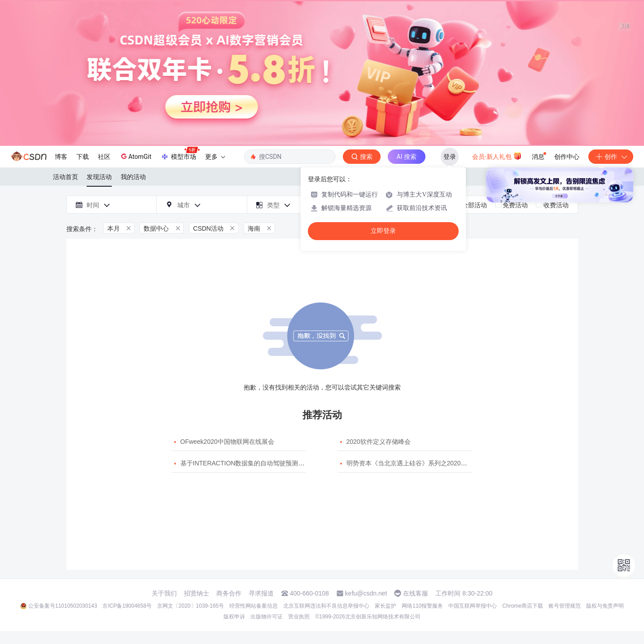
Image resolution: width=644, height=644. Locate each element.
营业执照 (299, 617)
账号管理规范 (565, 606)
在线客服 (416, 593)
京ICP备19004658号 (127, 606)
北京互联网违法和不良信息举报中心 (326, 606)
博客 (61, 157)
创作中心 (567, 157)
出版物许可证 (267, 617)
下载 (83, 157)
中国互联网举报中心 (473, 606)
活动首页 (66, 177)
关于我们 (164, 593)
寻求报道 (261, 593)
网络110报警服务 (422, 606)
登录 (450, 157)
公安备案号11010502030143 (63, 606)
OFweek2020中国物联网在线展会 (227, 442)
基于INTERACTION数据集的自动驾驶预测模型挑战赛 (255, 463)
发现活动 (99, 177)
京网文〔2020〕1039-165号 (191, 606)
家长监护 (386, 606)
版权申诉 (234, 617)
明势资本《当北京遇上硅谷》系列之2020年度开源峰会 (423, 463)
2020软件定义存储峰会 (379, 442)
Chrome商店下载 (523, 606)
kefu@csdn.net (366, 593)
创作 (611, 157)
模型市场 (180, 154)
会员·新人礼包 (497, 156)
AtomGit (135, 156)
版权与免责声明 (605, 606)
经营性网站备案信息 (254, 606)
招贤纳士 (197, 593)
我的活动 (133, 177)
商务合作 (229, 593)
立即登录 (383, 231)
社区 (104, 157)
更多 (215, 157)
